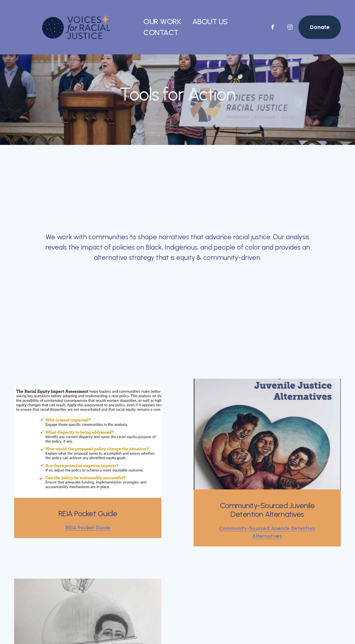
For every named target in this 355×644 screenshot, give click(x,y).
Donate (320, 27)
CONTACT (161, 32)
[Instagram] (290, 27)
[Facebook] (273, 27)
